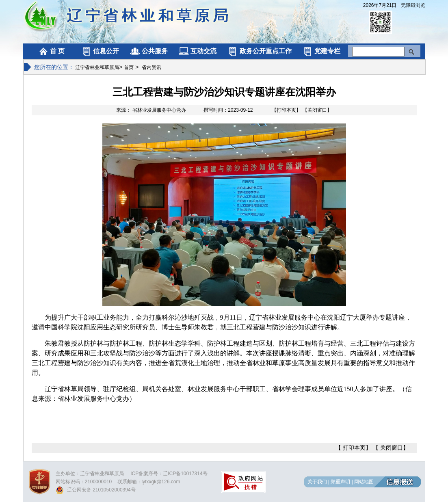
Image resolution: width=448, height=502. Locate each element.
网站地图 (364, 482)
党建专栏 (321, 51)
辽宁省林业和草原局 (97, 67)
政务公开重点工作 (259, 51)
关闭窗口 (392, 448)
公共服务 (149, 51)
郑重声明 (340, 482)
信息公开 (100, 51)
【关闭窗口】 (317, 110)
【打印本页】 (286, 110)
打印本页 (354, 448)
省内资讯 (151, 67)
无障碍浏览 (413, 5)
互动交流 (198, 51)
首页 (129, 67)
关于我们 (317, 482)
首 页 (52, 51)
